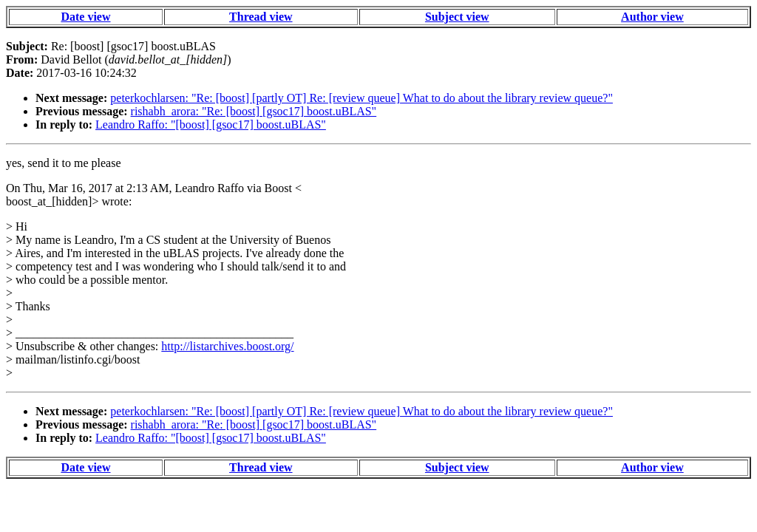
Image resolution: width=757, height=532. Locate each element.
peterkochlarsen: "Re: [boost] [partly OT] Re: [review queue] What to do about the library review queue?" (361, 98)
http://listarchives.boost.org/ (227, 346)
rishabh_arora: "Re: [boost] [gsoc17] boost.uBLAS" (254, 111)
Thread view (261, 17)
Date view (85, 17)
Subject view (457, 17)
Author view (652, 17)
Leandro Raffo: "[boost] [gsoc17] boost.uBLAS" (211, 125)
